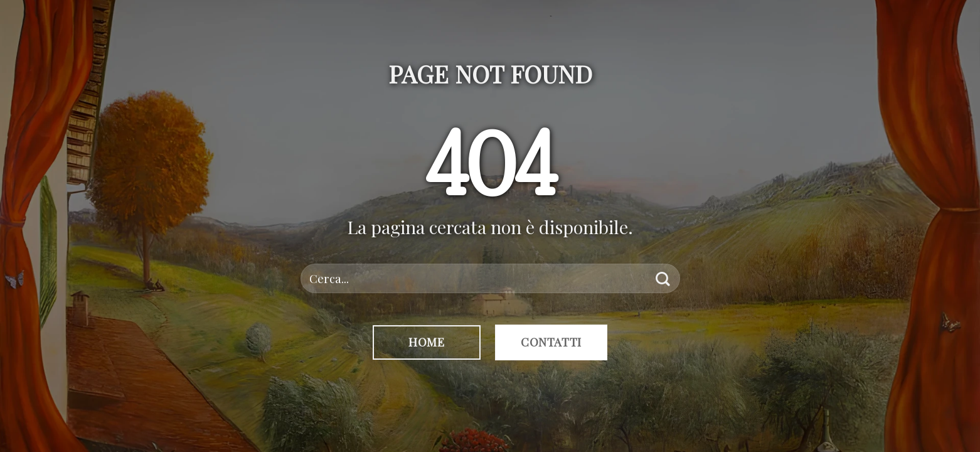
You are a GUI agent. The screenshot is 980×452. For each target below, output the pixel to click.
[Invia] (663, 278)
